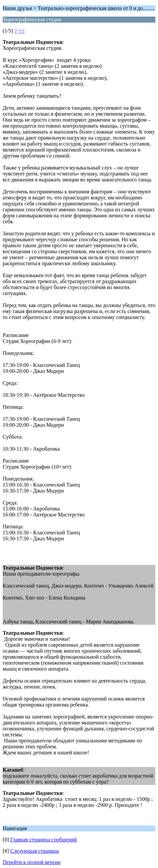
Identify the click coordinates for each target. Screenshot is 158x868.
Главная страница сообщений (44, 840)
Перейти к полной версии (32, 862)
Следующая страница (35, 851)
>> (22, 31)
